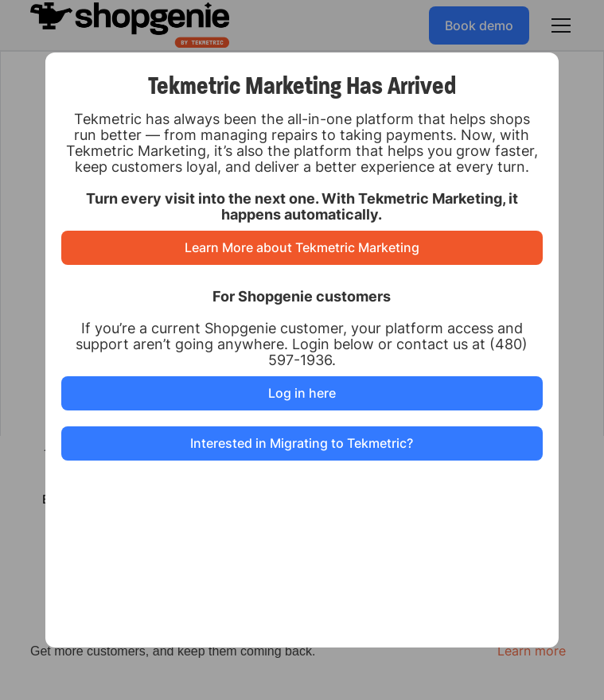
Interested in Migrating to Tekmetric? (302, 443)
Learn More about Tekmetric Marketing (302, 247)
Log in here (302, 393)
